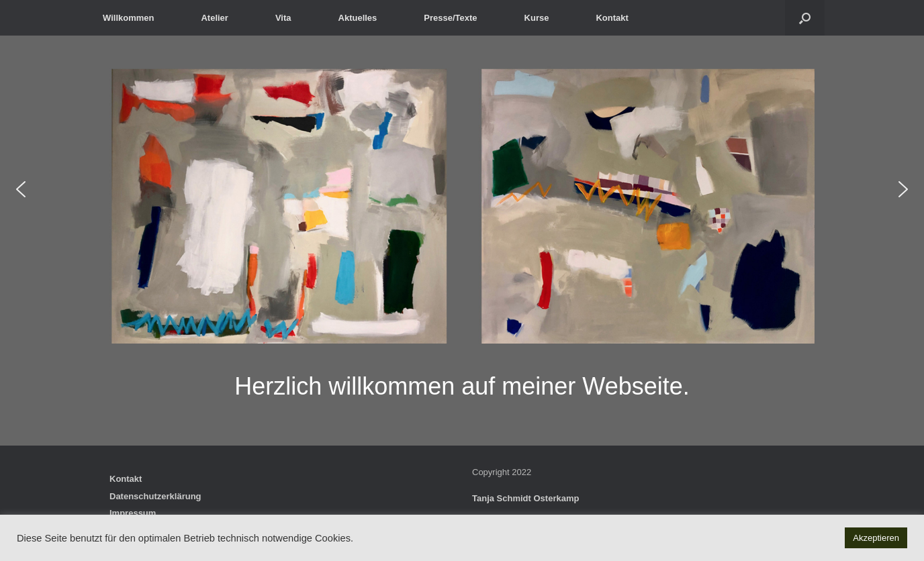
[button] (805, 18)
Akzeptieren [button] (876, 538)
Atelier (214, 18)
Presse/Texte (450, 18)
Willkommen (128, 18)
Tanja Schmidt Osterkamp (525, 498)
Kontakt (612, 18)
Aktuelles (358, 18)
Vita (283, 18)
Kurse (537, 18)
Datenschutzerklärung (155, 496)
